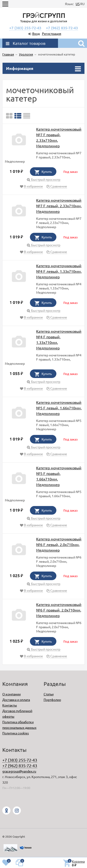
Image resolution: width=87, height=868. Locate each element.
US (78, 4)
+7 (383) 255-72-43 (25, 28)
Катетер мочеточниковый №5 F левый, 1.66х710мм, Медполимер (59, 408)
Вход (36, 33)
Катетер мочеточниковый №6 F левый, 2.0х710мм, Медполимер (59, 544)
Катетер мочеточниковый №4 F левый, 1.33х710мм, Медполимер (59, 271)
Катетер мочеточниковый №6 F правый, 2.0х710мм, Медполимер (59, 610)
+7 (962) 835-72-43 (62, 28)
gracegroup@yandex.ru (19, 771)
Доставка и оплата (16, 700)
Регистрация (52, 33)
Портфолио (52, 700)
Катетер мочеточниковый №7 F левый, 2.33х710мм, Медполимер (59, 206)
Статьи (49, 694)
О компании (11, 694)
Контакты (10, 705)
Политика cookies (16, 733)
